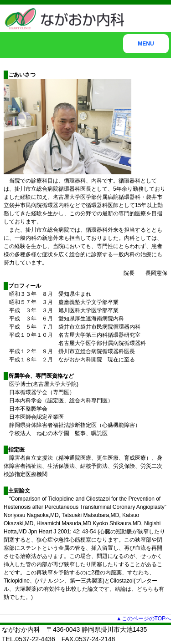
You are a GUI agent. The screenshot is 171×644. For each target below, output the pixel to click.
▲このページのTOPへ (144, 619)
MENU (146, 44)
